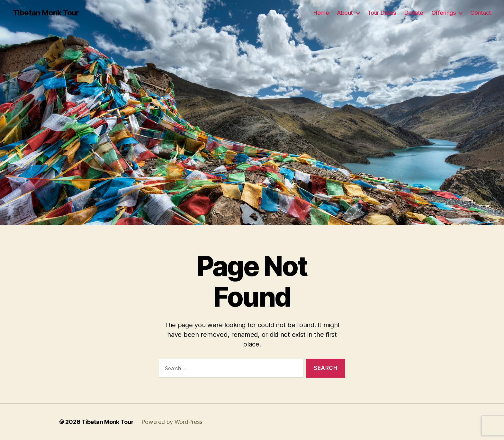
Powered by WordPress (172, 422)
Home (321, 13)
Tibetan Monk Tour (46, 13)
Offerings (444, 13)
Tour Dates (382, 13)
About (345, 13)
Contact (481, 13)
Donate (414, 13)
